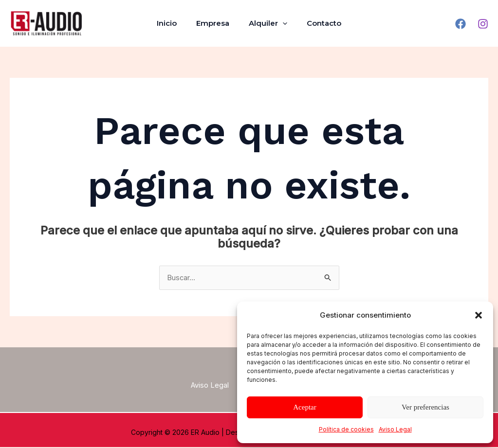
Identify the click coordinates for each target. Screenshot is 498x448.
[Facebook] (461, 24)
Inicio (174, 23)
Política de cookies (346, 429)
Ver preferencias (425, 407)
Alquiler (266, 23)
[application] (280, 23)
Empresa (215, 23)
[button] (479, 315)
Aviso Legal (395, 429)
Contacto (317, 23)
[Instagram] (483, 24)
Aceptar (304, 407)
